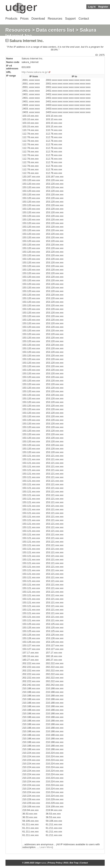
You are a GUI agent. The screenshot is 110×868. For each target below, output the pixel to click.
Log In (92, 7)
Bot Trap (74, 863)
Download (38, 19)
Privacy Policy (55, 863)
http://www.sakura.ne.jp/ (35, 72)
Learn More (46, 847)
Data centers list (55, 30)
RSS (66, 863)
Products (11, 19)
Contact (84, 19)
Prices (24, 19)
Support (70, 19)
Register (103, 7)
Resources (55, 19)
